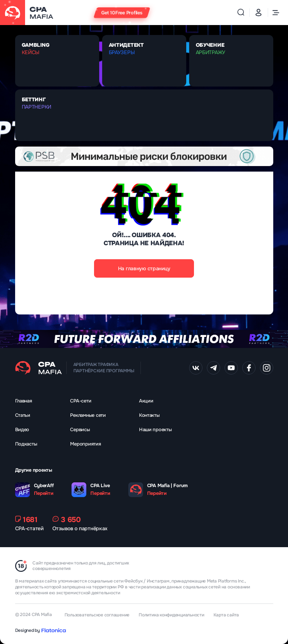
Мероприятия (85, 444)
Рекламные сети (88, 415)
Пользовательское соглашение (97, 615)
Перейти (44, 493)
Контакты (149, 415)
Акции (146, 401)
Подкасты (26, 444)
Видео (22, 430)
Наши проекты (155, 430)
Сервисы (80, 430)
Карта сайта (226, 615)
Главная (24, 401)
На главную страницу (144, 268)
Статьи (23, 415)
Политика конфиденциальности (171, 615)
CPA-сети (81, 401)
